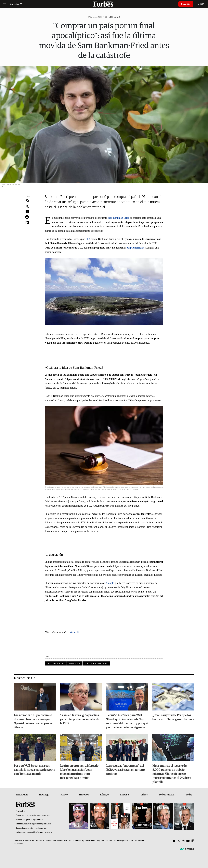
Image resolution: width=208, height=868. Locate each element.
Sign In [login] (201, 4)
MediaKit (18, 841)
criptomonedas (55, 663)
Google (110, 583)
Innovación (22, 795)
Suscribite (186, 4)
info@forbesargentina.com (33, 820)
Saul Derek (114, 17)
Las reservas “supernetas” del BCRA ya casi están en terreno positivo (125, 770)
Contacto (40, 841)
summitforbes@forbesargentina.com (37, 824)
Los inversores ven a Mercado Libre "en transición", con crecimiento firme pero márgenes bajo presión (79, 772)
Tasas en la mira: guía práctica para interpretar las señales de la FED (80, 719)
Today (189, 795)
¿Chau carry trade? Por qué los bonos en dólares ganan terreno (173, 717)
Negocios (84, 795)
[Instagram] (183, 841)
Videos (144, 795)
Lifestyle (104, 795)
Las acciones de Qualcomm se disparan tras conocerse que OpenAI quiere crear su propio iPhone (33, 721)
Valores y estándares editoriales (59, 841)
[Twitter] (179, 841)
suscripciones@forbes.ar (37, 828)
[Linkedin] (193, 841)
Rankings (125, 795)
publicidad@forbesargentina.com (37, 815)
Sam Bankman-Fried (119, 218)
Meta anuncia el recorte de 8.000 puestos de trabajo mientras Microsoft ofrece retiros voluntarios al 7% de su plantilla (172, 774)
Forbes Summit (167, 795)
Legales (101, 841)
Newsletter (29, 841)
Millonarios (74, 663)
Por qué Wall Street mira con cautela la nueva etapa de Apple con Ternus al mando (34, 770)
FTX (88, 239)
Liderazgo (44, 795)
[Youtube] (188, 841)
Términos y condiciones (85, 841)
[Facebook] (174, 841)
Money (64, 795)
